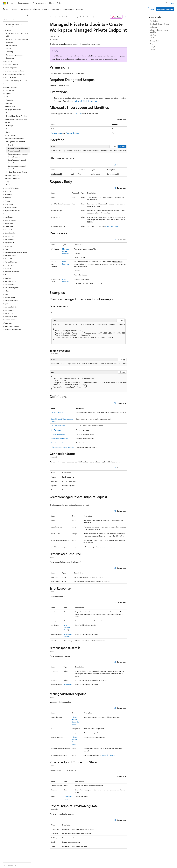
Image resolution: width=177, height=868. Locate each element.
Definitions (153, 50)
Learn (52, 17)
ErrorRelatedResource (58, 426)
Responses (153, 44)
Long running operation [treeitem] (15, 55)
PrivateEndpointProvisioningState (62, 447)
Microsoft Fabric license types (86, 101)
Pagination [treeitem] (10, 58)
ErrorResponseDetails (58, 434)
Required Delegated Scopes (159, 24)
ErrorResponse (56, 430)
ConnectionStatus (57, 412)
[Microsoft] (4, 3)
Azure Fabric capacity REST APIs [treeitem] (16, 81)
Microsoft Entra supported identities (159, 31)
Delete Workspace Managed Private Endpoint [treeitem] (18, 155)
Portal (152, 9)
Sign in (172, 3)
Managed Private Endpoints (82, 17)
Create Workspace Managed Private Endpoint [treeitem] (18, 149)
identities (78, 113)
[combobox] (15, 20)
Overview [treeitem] (11, 145)
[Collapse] (28, 15)
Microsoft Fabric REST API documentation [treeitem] (13, 25)
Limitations (154, 27)
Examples (153, 47)
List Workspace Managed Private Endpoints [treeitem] (17, 167)
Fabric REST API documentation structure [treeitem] (17, 41)
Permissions (154, 21)
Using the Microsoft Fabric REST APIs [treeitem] (17, 35)
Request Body (155, 41)
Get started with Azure (165, 9)
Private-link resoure (112, 226)
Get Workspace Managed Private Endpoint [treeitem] (17, 161)
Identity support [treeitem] (12, 45)
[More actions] (125, 17)
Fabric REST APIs (63, 17)
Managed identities (72, 133)
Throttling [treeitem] (10, 52)
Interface (153, 35)
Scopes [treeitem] (9, 48)
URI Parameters (155, 38)
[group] (88, 151)
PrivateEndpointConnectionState (62, 443)
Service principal (56, 133)
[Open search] (166, 3)
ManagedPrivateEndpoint (66, 251)
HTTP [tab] (53, 312)
